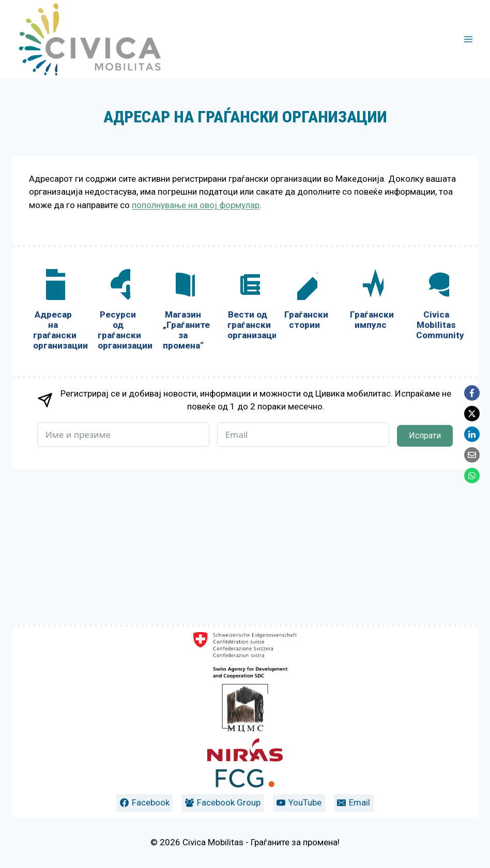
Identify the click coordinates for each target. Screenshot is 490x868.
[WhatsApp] (472, 476)
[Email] (472, 455)
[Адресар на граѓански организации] (53, 467)
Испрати (425, 590)
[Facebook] (472, 393)
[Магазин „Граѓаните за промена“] (183, 467)
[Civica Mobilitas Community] (437, 461)
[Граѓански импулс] (370, 456)
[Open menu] (468, 39)
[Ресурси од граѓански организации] (118, 467)
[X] (472, 414)
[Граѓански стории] (305, 456)
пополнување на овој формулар (196, 205)
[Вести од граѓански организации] (247, 461)
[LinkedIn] (472, 434)
